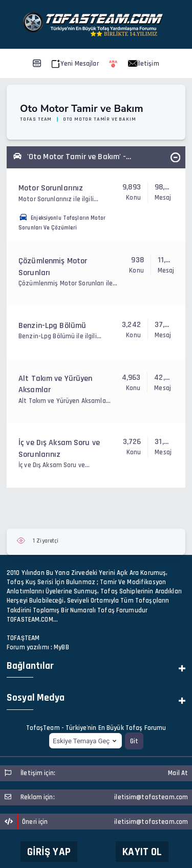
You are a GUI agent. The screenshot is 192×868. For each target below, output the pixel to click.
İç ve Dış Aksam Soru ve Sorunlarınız (59, 448)
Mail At (178, 773)
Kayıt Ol (142, 852)
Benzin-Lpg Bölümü (52, 326)
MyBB (61, 647)
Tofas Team (36, 119)
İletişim (144, 64)
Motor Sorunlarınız (51, 188)
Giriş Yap (49, 852)
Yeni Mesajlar (75, 64)
